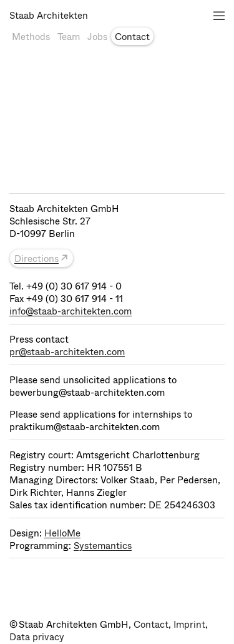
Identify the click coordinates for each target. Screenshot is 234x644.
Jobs (97, 37)
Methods (31, 37)
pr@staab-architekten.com (67, 352)
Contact (132, 37)
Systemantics (103, 546)
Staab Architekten (49, 16)
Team (69, 37)
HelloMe (62, 533)
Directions (37, 259)
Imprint (189, 625)
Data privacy (37, 637)
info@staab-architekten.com (71, 311)
